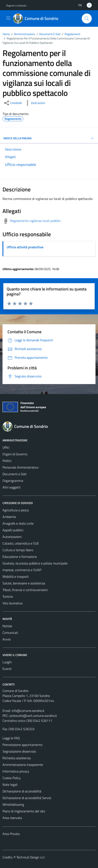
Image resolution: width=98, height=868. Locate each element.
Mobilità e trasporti (16, 577)
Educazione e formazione (20, 557)
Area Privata (11, 834)
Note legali (10, 785)
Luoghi (7, 662)
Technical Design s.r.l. (31, 857)
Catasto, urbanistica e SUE (21, 543)
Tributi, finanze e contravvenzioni (25, 590)
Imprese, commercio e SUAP (22, 570)
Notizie (7, 626)
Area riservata (12, 818)
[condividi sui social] (13, 103)
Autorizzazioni (12, 537)
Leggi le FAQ (11, 738)
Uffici (6, 447)
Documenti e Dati (14, 474)
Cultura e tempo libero (18, 550)
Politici (7, 461)
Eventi (7, 669)
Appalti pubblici (13, 530)
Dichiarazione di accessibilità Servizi (27, 798)
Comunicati (10, 633)
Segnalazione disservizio (19, 751)
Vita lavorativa (13, 603)
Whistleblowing (13, 804)
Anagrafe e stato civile (18, 523)
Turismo (8, 596)
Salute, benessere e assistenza (24, 583)
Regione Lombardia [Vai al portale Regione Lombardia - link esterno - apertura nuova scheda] (16, 6)
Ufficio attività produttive (25, 247)
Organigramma (13, 481)
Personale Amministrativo (20, 467)
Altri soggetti (11, 487)
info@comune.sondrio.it (28, 711)
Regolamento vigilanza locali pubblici (35, 221)
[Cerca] (87, 18)
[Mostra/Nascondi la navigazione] (8, 18)
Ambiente (9, 517)
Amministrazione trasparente (23, 765)
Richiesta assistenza (17, 758)
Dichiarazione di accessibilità (22, 791)
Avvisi (7, 639)
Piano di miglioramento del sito (24, 811)
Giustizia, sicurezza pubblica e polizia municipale (35, 563)
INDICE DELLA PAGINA (49, 138)
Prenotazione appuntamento (22, 745)
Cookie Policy (12, 778)
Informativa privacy (16, 771)
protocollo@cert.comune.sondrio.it (33, 716)
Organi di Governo (15, 454)
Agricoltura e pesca (16, 510)
